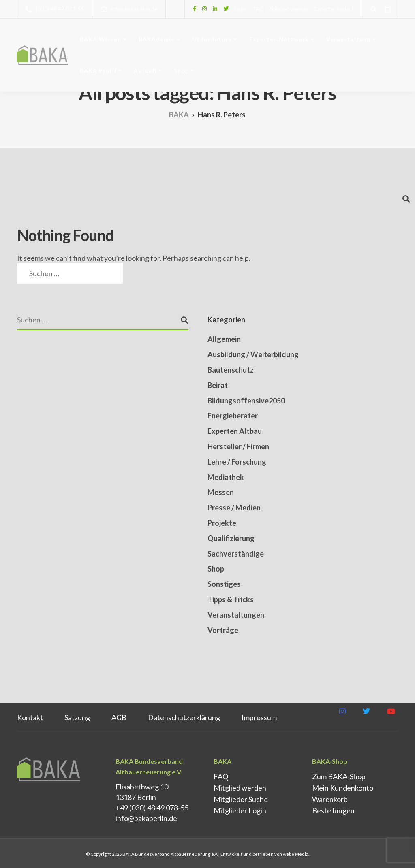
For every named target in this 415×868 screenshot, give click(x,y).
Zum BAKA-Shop (339, 776)
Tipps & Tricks (231, 599)
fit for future (212, 39)
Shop (181, 71)
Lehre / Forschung (237, 462)
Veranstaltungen (236, 615)
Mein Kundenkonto (343, 788)
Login (241, 9)
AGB (119, 717)
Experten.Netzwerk (279, 39)
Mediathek (226, 477)
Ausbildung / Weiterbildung (253, 354)
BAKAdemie (157, 39)
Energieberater (233, 416)
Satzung (77, 717)
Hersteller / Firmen (238, 446)
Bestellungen (333, 810)
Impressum (259, 717)
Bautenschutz (231, 370)
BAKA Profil (98, 71)
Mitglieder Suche (241, 799)
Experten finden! (334, 9)
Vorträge (223, 630)
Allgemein (224, 339)
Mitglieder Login (240, 810)
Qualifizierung (231, 538)
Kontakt (30, 717)
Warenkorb (330, 799)
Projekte (222, 523)
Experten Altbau (235, 431)
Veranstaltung (348, 39)
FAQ (259, 9)
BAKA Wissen (101, 39)
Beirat (218, 385)
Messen (221, 492)
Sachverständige (236, 554)
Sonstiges (224, 584)
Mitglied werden (289, 9)
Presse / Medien (234, 508)
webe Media (296, 854)
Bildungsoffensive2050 (246, 401)
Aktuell (145, 71)
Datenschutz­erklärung (184, 717)
